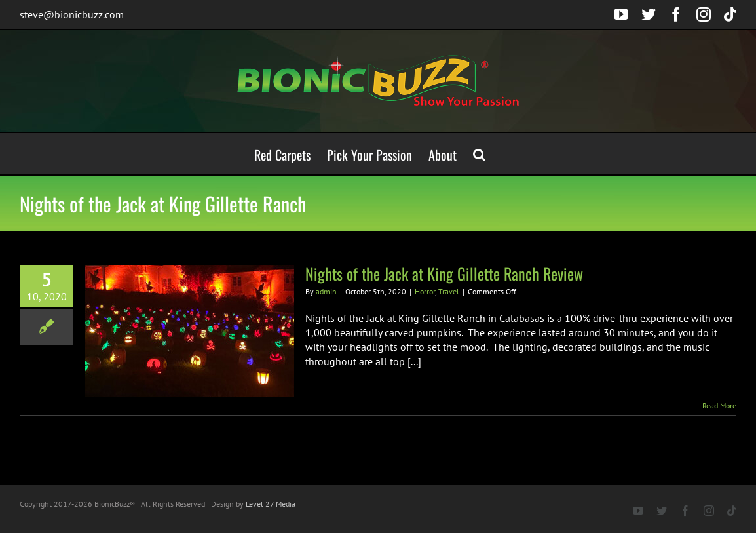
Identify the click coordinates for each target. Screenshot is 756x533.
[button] (479, 154)
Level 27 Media (271, 504)
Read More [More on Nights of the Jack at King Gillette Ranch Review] (719, 405)
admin (326, 291)
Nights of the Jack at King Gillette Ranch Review (444, 273)
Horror (425, 291)
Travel (449, 291)
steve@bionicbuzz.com (72, 14)
